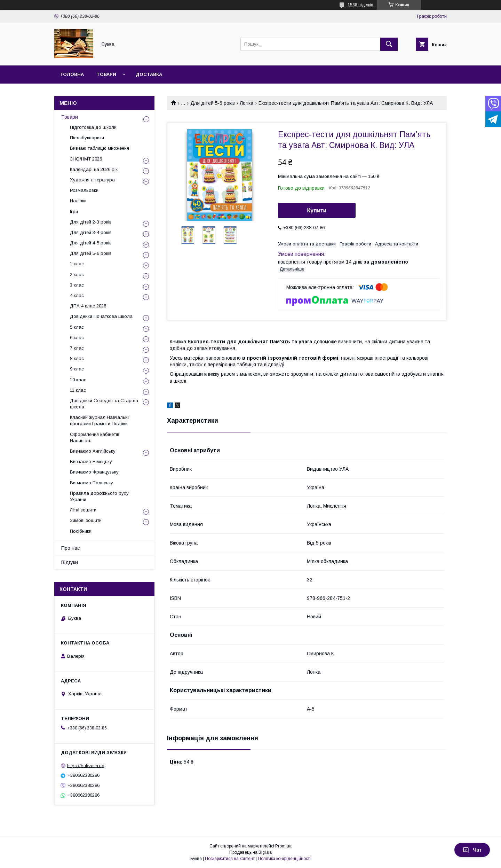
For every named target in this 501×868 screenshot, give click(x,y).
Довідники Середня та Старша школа (104, 404)
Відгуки (70, 562)
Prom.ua (283, 846)
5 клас (77, 327)
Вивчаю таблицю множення (100, 148)
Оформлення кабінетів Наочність (95, 437)
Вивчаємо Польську (92, 483)
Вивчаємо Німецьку (91, 462)
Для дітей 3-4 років (91, 232)
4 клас (77, 295)
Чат (472, 850)
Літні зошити (83, 510)
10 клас (78, 380)
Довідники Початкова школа (101, 316)
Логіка (246, 103)
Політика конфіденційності (284, 859)
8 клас (77, 358)
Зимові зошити (86, 520)
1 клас (77, 264)
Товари (106, 74)
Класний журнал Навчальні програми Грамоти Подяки (99, 420)
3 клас (77, 285)
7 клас (77, 348)
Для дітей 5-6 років (213, 103)
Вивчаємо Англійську (93, 451)
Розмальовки (84, 190)
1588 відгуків (360, 5)
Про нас (70, 548)
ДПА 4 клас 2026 (88, 306)
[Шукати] (389, 44)
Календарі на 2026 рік (94, 169)
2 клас (77, 275)
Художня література (92, 180)
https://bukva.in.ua (86, 765)
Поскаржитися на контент (230, 859)
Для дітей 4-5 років (91, 243)
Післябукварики (87, 138)
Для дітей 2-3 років (91, 222)
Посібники (81, 531)
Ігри (74, 212)
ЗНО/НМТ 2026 (86, 159)
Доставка (149, 74)
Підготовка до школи (93, 127)
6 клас (77, 338)
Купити (317, 210)
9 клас (77, 369)
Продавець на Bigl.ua (250, 852)
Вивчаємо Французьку (94, 472)
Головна (72, 74)
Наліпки (78, 201)
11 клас (78, 390)
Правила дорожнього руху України (99, 496)
